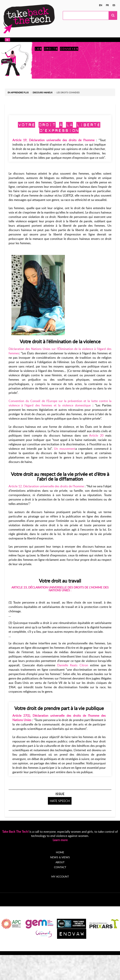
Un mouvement (65, 449)
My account (60, 876)
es (114, 5)
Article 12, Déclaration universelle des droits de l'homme (46, 486)
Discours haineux (43, 92)
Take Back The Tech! (15, 832)
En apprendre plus (18, 92)
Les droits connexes (68, 92)
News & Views (60, 857)
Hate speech (60, 801)
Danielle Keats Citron (73, 665)
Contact (60, 867)
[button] (7, 40)
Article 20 (96, 435)
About (60, 862)
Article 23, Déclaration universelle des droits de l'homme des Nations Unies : (60, 589)
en (101, 5)
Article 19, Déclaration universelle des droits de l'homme (53, 140)
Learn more (60, 840)
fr (107, 5)
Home (60, 852)
